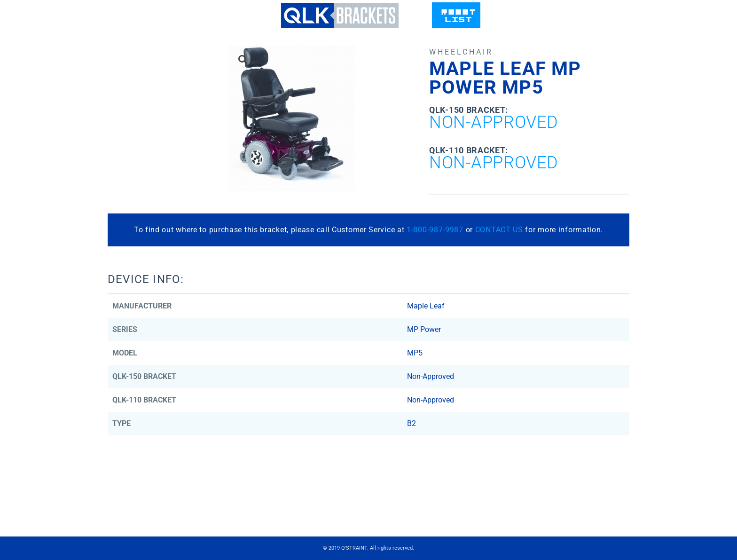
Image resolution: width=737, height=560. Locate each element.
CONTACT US (499, 230)
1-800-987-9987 (435, 230)
